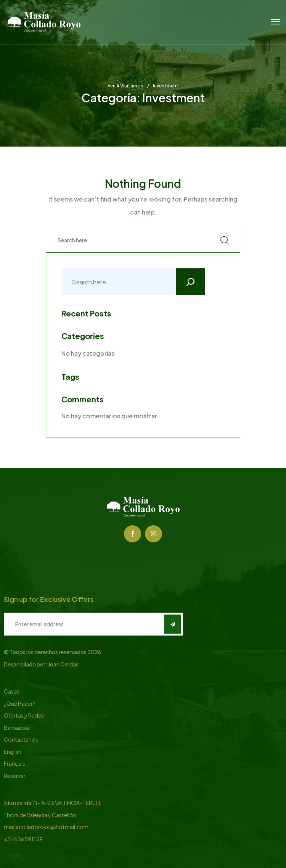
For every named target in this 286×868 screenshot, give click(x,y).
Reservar (15, 776)
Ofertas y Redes (24, 715)
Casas (12, 691)
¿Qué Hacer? (20, 703)
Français (14, 763)
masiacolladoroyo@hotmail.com (46, 827)
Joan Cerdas (63, 664)
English (13, 752)
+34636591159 (23, 839)
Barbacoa (16, 728)
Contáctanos (21, 739)
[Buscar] (190, 282)
